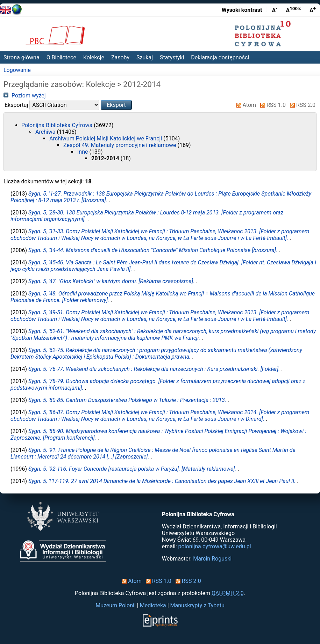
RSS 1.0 (272, 105)
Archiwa (46, 132)
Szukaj (145, 57)
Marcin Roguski (212, 559)
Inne (83, 152)
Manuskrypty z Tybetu (197, 605)
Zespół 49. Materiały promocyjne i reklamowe (120, 145)
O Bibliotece (61, 57)
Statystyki (172, 57)
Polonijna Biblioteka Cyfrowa (58, 125)
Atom (245, 105)
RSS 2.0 (301, 105)
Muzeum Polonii (116, 605)
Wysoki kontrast (242, 10)
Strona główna (22, 57)
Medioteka (153, 605)
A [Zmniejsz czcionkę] (275, 10)
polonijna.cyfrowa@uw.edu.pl (215, 546)
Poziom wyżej (25, 96)
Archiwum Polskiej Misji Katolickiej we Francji (106, 138)
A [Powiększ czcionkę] (313, 10)
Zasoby (120, 57)
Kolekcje (94, 57)
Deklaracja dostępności (220, 57)
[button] (116, 105)
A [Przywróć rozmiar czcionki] (293, 10)
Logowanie (17, 70)
